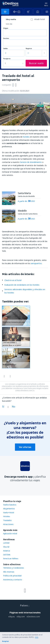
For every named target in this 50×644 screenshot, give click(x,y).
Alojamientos (9, 509)
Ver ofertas (25, 447)
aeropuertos (36, 263)
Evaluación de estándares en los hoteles (22, 285)
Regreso (29, 49)
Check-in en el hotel (13, 280)
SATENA (7, 555)
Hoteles (7, 516)
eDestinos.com (33, 617)
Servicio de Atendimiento (31, 162)
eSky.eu (12, 617)
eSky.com (21, 617)
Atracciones (8, 524)
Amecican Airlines (11, 559)
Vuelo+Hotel (9, 512)
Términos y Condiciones (14, 568)
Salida (5, 49)
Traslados (7, 520)
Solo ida (9, 24)
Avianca (7, 551)
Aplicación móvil (10, 534)
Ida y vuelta (11, 19)
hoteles (26, 137)
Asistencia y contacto (13, 580)
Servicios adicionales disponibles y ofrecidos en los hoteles (25, 291)
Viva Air (6, 547)
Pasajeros (7, 59)
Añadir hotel (40, 19)
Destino (6, 38)
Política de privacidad (12, 576)
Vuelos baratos (10, 505)
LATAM (6, 543)
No (14, 406)
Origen (6, 28)
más (37, 637)
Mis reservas (9, 572)
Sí (3, 406)
